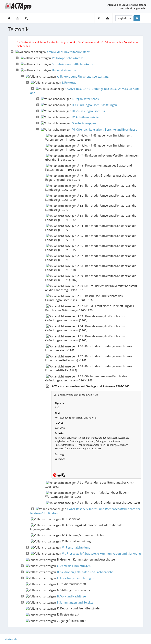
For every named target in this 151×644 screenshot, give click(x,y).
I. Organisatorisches (86, 99)
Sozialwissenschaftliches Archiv (73, 64)
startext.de (11, 639)
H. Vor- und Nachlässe (71, 596)
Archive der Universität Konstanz (68, 52)
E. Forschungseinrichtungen (76, 578)
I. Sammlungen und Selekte (75, 603)
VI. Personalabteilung (76, 548)
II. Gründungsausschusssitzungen (95, 105)
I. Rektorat (69, 83)
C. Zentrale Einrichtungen (74, 566)
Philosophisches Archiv (67, 58)
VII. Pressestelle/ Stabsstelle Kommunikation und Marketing (101, 554)
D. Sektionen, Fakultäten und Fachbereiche (85, 572)
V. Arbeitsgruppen (84, 123)
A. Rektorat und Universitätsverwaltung (83, 77)
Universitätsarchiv (64, 70)
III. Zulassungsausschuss (89, 111)
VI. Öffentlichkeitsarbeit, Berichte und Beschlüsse (105, 130)
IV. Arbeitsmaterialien (86, 117)
